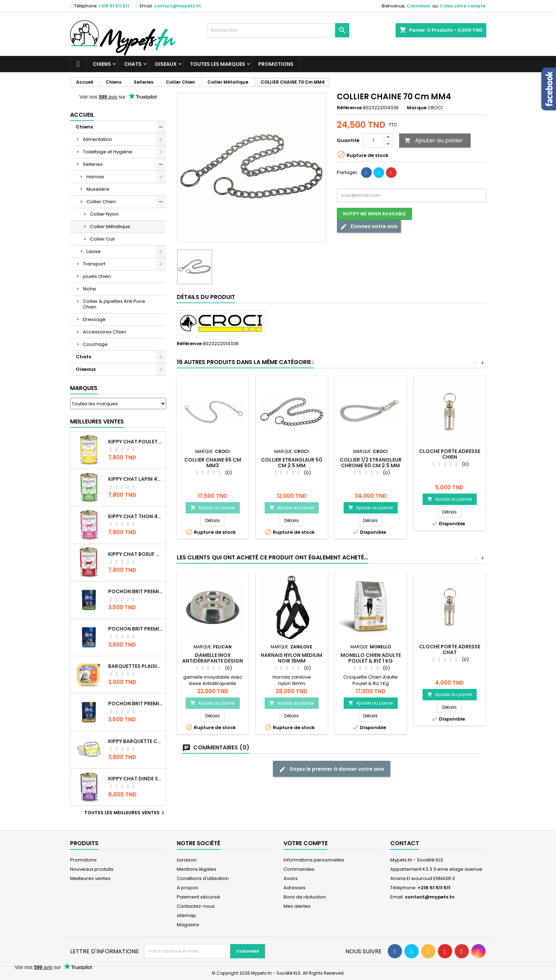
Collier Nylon (104, 214)
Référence (349, 108)
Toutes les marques (218, 64)
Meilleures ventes (90, 878)
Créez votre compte (463, 6)
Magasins (188, 925)
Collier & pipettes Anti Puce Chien (114, 304)
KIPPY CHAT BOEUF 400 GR (136, 554)
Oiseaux (166, 64)
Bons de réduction (305, 897)
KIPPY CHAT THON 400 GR (136, 516)
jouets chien (97, 276)
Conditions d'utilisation (203, 878)
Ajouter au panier (434, 140)
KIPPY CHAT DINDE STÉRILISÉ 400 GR (136, 779)
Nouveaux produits (92, 869)
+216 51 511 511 (114, 6)
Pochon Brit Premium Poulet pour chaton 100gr (136, 629)
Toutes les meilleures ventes (125, 813)
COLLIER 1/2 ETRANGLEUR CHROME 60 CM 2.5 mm (371, 463)
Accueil (82, 115)
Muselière (98, 189)
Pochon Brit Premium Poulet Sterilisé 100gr (136, 591)
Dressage (94, 319)
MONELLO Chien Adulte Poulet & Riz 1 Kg (371, 658)
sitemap (186, 915)
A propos (187, 888)
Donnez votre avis (369, 226)
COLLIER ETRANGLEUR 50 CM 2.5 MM (292, 463)
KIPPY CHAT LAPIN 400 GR (136, 479)
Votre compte (306, 843)
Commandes (299, 869)
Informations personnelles (314, 860)
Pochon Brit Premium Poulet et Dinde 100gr (136, 704)
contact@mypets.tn (178, 6)
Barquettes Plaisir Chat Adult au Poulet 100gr (136, 666)
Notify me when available (374, 214)
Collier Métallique (110, 226)
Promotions (276, 64)
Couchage (95, 344)
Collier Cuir (103, 239)
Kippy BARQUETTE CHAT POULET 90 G (136, 741)
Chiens (102, 64)
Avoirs (291, 878)
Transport (94, 264)
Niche (89, 289)
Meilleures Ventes (97, 421)
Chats (133, 64)
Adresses (295, 888)
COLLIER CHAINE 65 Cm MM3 (213, 463)
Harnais (95, 177)
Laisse (94, 251)
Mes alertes (297, 906)
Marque (417, 108)
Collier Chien (101, 202)
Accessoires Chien (105, 332)
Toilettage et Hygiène (108, 152)
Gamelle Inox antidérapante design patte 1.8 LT (213, 661)
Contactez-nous (196, 906)
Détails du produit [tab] (206, 297)
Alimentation (97, 139)
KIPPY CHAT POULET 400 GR (136, 442)
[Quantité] (374, 141)
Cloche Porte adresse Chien (450, 454)
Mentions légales (197, 869)
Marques (84, 388)
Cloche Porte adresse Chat (450, 649)
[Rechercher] (278, 30)
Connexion (419, 6)
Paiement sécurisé (198, 897)
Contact (405, 843)
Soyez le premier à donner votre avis (332, 769)
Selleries (93, 164)
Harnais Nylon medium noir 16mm (292, 658)
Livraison (187, 860)
